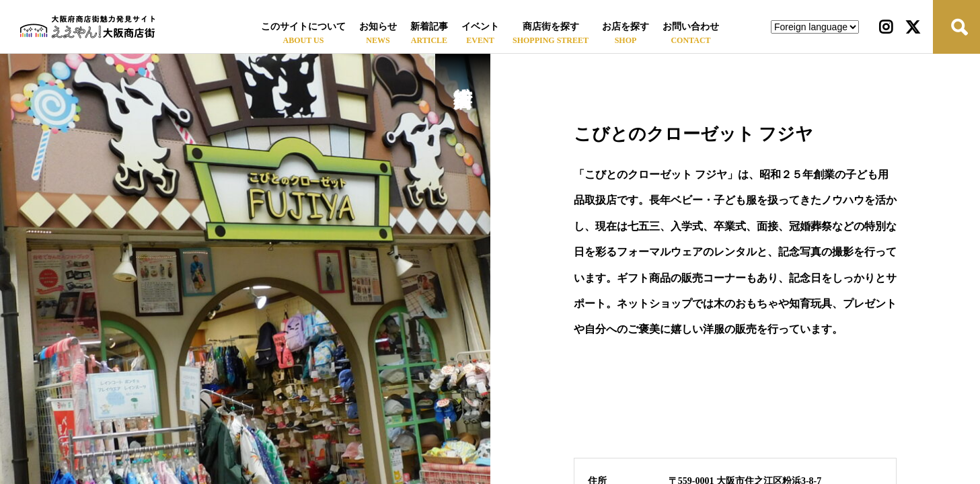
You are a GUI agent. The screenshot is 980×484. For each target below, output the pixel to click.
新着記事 (429, 27)
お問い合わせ (691, 27)
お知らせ (378, 27)
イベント (480, 27)
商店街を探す (551, 27)
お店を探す (626, 27)
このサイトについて (303, 27)
